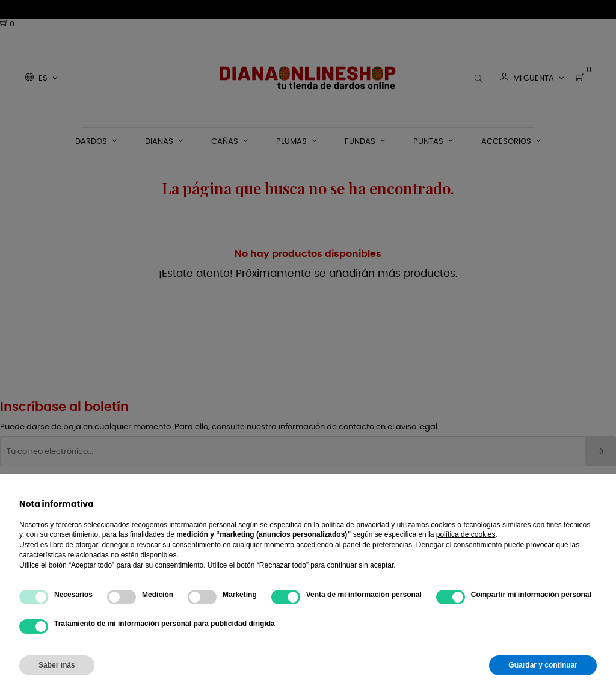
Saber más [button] (57, 665)
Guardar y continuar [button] (543, 665)
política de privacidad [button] (355, 525)
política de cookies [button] (466, 534)
